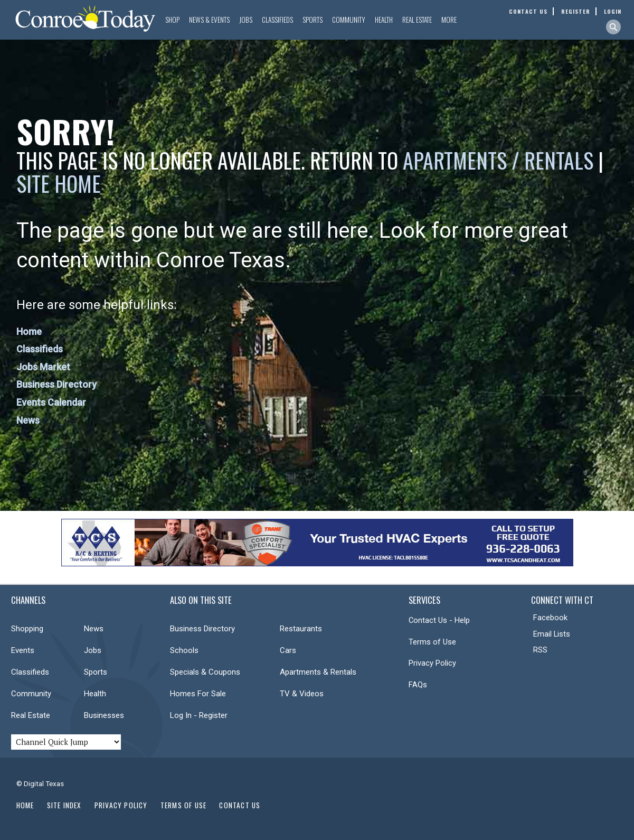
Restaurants (301, 629)
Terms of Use (432, 642)
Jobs (246, 20)
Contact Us (240, 805)
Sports (313, 20)
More (449, 20)
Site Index (64, 805)
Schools (184, 650)
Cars (288, 650)
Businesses (104, 715)
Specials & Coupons (205, 672)
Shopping (27, 629)
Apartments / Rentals (498, 160)
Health (384, 20)
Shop (172, 20)
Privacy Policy (432, 663)
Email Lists (552, 634)
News (28, 420)
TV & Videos (302, 694)
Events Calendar (51, 402)
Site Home (59, 183)
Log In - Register (199, 715)
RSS (540, 650)
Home (29, 332)
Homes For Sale (198, 694)
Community (349, 20)
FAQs (418, 685)
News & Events (209, 20)
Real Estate (417, 20)
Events (23, 650)
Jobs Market (43, 367)
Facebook (550, 618)
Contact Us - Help (439, 620)
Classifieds (277, 20)
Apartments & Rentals (318, 672)
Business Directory (56, 384)
